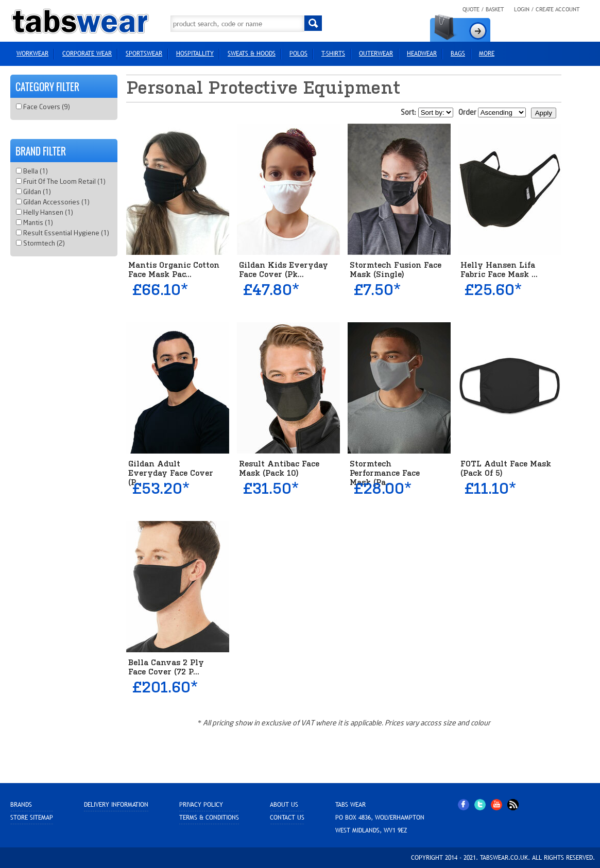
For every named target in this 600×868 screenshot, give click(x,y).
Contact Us (287, 818)
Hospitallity (195, 54)
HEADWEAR (422, 54)
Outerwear (376, 54)
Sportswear (144, 54)
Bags (458, 54)
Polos (298, 54)
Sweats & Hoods (252, 54)
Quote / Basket (483, 9)
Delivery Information (116, 805)
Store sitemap (32, 818)
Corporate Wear (87, 54)
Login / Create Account (547, 9)
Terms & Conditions (209, 818)
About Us (284, 805)
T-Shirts (333, 54)
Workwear (32, 54)
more (487, 54)
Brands (21, 805)
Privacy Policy (201, 805)
